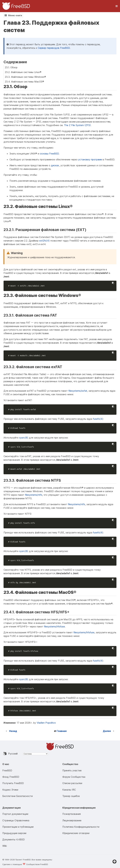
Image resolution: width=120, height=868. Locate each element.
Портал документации (15, 814)
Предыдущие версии (14, 833)
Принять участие (72, 770)
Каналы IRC (69, 790)
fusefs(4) (98, 419)
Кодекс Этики (10, 790)
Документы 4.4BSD (14, 839)
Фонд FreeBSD (11, 777)
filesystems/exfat (78, 391)
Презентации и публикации (18, 827)
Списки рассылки (72, 783)
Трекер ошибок (71, 796)
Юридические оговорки (76, 833)
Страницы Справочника (16, 820)
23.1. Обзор (11, 67)
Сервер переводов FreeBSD (54, 48)
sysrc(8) (24, 438)
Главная (62, 731)
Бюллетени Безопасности (18, 796)
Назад (13, 731)
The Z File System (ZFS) (77, 125)
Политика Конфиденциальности (81, 827)
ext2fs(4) (44, 241)
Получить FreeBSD (13, 783)
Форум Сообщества (74, 777)
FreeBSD (7, 770)
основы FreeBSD (49, 154)
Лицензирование (72, 820)
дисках (55, 165)
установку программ (90, 159)
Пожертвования (72, 814)
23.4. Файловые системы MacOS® (24, 82)
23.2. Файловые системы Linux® (23, 72)
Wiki (5, 846)
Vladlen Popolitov (46, 723)
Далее (107, 731)
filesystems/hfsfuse (54, 627)
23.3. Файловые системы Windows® (25, 77)
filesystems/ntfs (34, 495)
